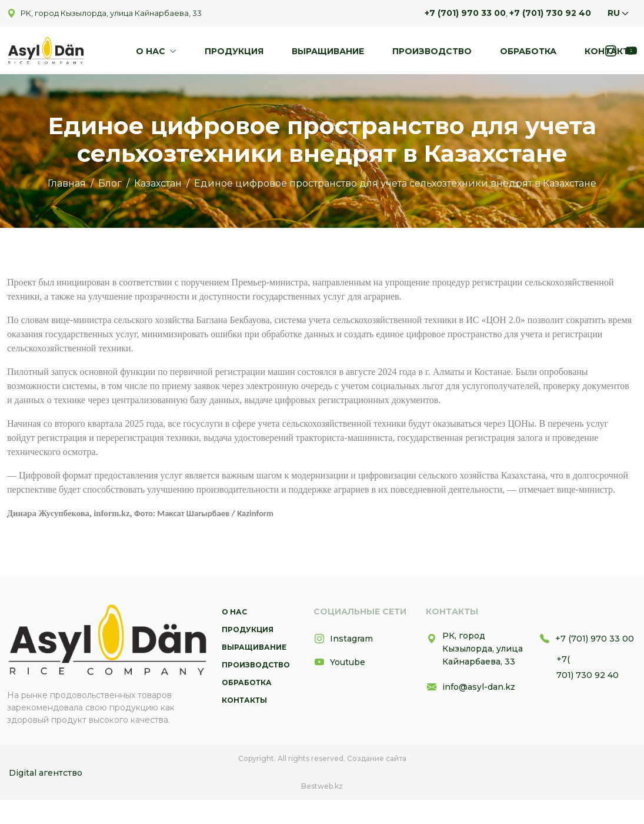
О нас (152, 51)
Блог (110, 183)
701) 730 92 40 (588, 675)
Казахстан (158, 183)
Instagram (343, 639)
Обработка (528, 51)
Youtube (339, 662)
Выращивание (328, 51)
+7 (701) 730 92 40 (550, 13)
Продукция (234, 51)
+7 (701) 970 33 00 (465, 13)
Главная (67, 183)
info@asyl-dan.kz (471, 687)
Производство (432, 51)
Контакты (611, 51)
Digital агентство (46, 773)
